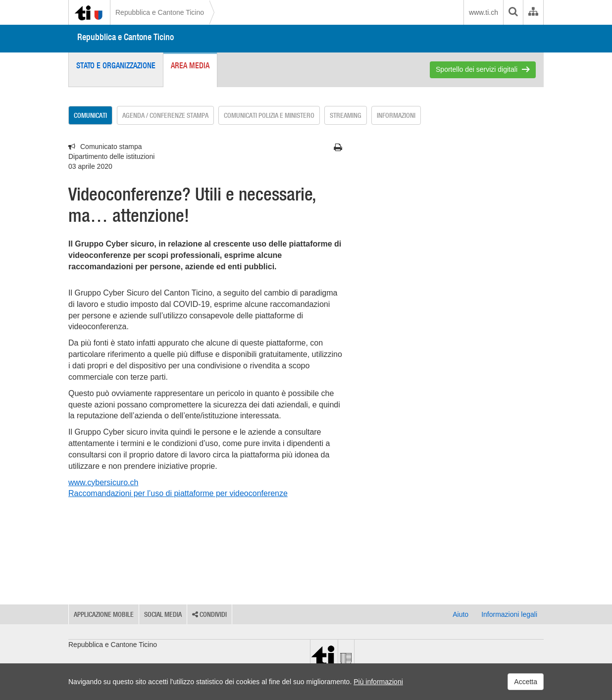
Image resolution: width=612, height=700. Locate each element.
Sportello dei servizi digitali (477, 69)
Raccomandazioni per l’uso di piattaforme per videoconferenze (178, 493)
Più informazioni (378, 682)
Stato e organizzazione (116, 65)
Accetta (526, 682)
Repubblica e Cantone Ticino (160, 12)
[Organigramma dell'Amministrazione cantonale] (533, 12)
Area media (190, 65)
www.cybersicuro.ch (103, 482)
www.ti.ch (484, 12)
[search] (513, 12)
